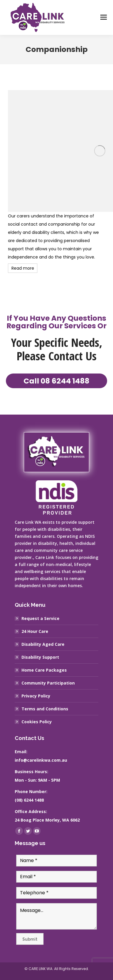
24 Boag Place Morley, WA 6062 (47, 820)
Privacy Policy (36, 696)
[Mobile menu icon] (104, 18)
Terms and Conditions (45, 709)
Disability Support (40, 657)
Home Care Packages (44, 670)
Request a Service (40, 618)
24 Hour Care (35, 631)
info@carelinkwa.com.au (41, 760)
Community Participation (48, 683)
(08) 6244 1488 (29, 800)
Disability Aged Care (43, 644)
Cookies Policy (37, 722)
